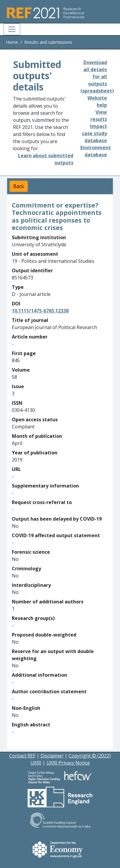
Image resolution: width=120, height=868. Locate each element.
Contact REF (22, 756)
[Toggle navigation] (12, 29)
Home (12, 42)
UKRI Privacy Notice (68, 763)
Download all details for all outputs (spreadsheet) (97, 77)
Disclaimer (52, 756)
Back (19, 186)
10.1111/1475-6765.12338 (40, 311)
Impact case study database (94, 133)
